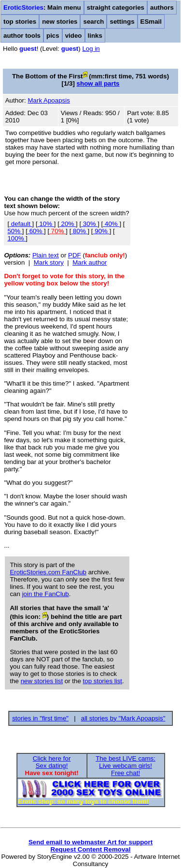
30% (89, 224)
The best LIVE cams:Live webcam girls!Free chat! (125, 766)
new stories (60, 22)
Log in (91, 49)
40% (111, 224)
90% (101, 231)
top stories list (103, 681)
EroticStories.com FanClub (48, 572)
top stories (20, 22)
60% (36, 231)
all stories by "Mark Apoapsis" (123, 718)
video (74, 36)
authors (162, 7)
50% (14, 231)
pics (53, 36)
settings (122, 22)
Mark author (90, 262)
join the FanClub (46, 594)
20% (68, 224)
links (95, 36)
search (93, 22)
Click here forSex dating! (52, 762)
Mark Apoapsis (49, 100)
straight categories (116, 7)
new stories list (42, 681)
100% (16, 238)
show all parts (98, 83)
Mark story (49, 262)
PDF (75, 255)
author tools (22, 36)
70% (57, 231)
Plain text (46, 255)
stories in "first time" (40, 718)
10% (46, 224)
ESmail (151, 22)
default (21, 224)
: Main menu (42, 7)
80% (79, 231)
